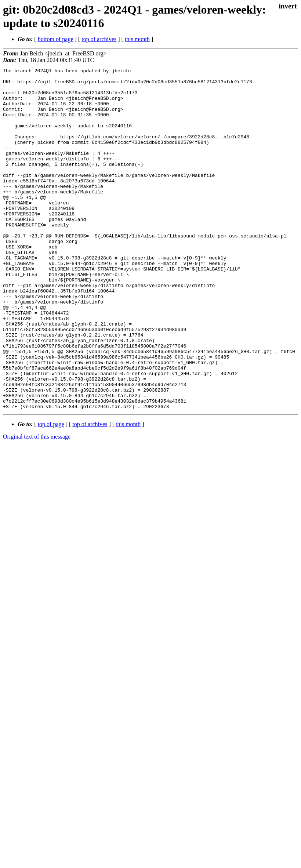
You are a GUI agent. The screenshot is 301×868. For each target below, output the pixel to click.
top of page (51, 492)
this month (137, 39)
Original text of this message (37, 505)
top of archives (99, 39)
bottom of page (56, 39)
